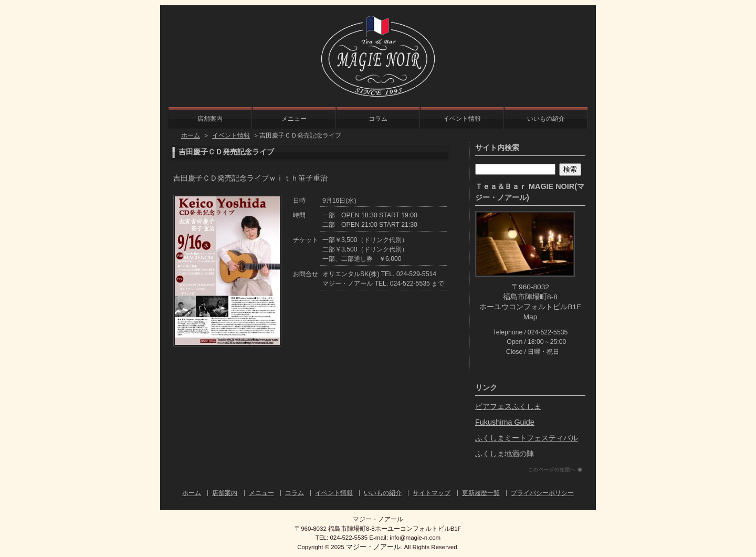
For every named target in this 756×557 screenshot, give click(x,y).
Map (531, 317)
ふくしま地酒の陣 (505, 454)
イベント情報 (462, 119)
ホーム (191, 135)
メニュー (294, 119)
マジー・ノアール (373, 547)
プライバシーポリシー (542, 493)
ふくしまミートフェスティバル (527, 438)
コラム (378, 119)
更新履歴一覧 (481, 493)
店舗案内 (210, 119)
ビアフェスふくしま (508, 406)
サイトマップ (432, 493)
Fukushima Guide (505, 422)
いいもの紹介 (546, 119)
